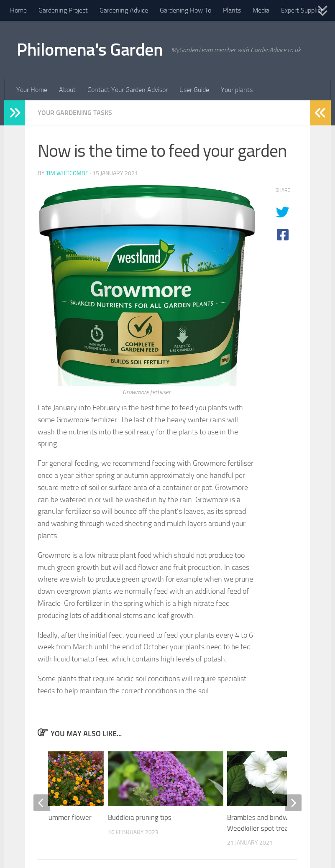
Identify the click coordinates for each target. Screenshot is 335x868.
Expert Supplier (302, 10)
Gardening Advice (124, 10)
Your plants (237, 90)
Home (18, 10)
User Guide (194, 90)
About (67, 90)
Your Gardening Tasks (75, 113)
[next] (293, 803)
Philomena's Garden (90, 50)
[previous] (42, 803)
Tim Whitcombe (67, 173)
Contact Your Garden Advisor (128, 90)
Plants (232, 10)
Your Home (32, 90)
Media (261, 10)
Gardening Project (63, 10)
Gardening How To (185, 10)
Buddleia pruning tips (140, 817)
